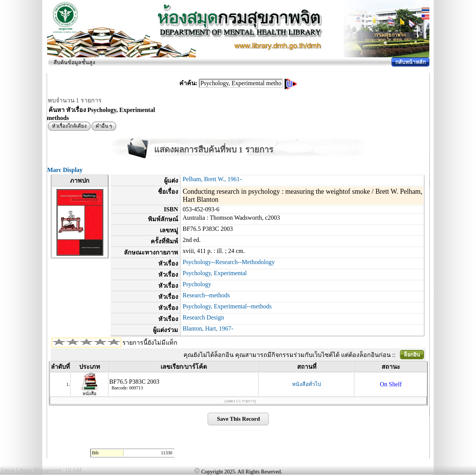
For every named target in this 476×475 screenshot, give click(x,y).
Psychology (197, 284)
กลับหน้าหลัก (410, 62)
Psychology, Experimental (215, 273)
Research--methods (206, 295)
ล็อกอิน (412, 355)
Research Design (203, 317)
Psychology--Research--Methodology (229, 262)
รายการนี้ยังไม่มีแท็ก (150, 343)
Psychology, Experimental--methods (227, 306)
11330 (167, 453)
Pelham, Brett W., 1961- (212, 179)
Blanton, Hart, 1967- (208, 328)
